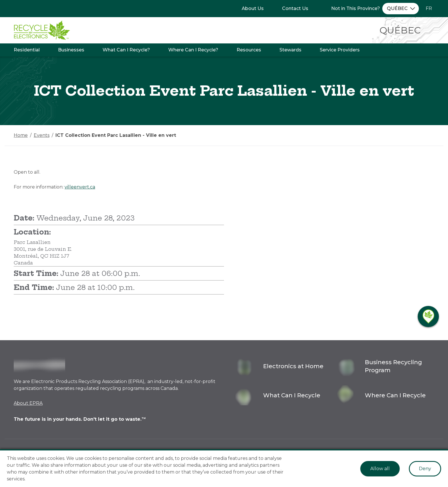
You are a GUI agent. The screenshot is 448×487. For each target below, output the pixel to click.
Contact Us (295, 8)
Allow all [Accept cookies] (380, 469)
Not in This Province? (356, 8)
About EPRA (28, 403)
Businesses (71, 50)
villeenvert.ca (80, 187)
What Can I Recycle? (126, 50)
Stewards (290, 50)
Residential (27, 50)
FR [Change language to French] (429, 8)
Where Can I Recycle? (193, 50)
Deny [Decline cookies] (425, 469)
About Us (253, 8)
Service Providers (340, 50)
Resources (249, 50)
